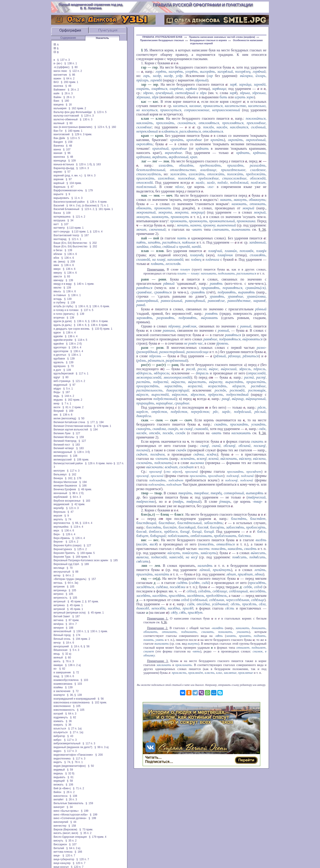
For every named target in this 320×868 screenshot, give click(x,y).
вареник (59, 179)
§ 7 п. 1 (66, 404)
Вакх (56, 101)
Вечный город (62, 635)
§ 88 (75, 572)
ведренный (60, 385)
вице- (57, 856)
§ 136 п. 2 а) (73, 665)
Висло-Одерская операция (70, 837)
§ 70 (71, 366)
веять (57, 661)
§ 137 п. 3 (63, 60)
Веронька (59, 512)
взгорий (58, 714)
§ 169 (70, 411)
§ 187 (66, 392)
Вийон (57, 792)
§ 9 (68, 194)
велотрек (59, 471)
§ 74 (68, 519)
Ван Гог (58, 131)
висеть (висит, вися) (66, 833)
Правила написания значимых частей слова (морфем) (222, 37)
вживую (58, 665)
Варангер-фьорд (64, 168)
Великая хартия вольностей (71, 430)
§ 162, (69, 478)
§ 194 (100, 422)
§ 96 (67, 153)
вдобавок (59, 359)
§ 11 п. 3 (77, 198)
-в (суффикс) (61, 67)
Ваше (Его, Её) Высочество (70, 246)
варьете (58, 194)
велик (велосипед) (65, 418)
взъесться (60, 729)
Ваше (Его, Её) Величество (70, 243)
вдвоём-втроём (63, 340)
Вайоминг (60, 90)
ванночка (59, 157)
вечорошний (61, 646)
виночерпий (61, 822)
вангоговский (62, 134)
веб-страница (62, 381)
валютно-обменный (66, 119)
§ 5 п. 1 (68, 389)
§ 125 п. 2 (72, 542)
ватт (56, 224)
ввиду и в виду (63, 284)
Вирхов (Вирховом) (65, 830)
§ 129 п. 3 (87, 116)
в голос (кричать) (64, 314)
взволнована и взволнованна (72, 702)
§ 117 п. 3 (73, 471)
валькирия (60, 108)
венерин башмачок (65, 486)
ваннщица (60, 161)
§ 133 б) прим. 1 (102, 329)
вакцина (59, 105)
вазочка (58, 86)
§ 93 (67, 277)
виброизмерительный (67, 743)
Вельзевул (60, 474)
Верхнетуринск (63, 549)
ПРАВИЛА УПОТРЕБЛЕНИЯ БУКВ (163, 37)
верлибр (59, 508)
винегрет (59, 807)
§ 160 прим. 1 (74, 131)
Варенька (59, 187)
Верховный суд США (66, 564)
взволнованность (64, 710)
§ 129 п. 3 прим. (82, 134)
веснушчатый (62, 572)
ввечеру (58, 280)
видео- (58, 751)
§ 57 (67, 172)
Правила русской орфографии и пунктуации (203, 5)
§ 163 (97, 164)
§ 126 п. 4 (69, 534)
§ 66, (76, 523)
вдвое (57, 333)
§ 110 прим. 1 (75, 228)
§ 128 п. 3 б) (82, 452)
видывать (59, 777)
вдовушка (60, 366)
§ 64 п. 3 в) (73, 848)
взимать (59, 721)
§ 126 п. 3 (83, 168)
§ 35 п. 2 (86, 833)
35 (146, 50)
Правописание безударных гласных (162, 40)
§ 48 (68, 86)
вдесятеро (60, 347)
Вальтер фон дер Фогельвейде (73, 112)
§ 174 (77, 635)
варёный (59, 183)
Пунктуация (108, 30)
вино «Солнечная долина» (70, 818)
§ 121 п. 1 (75, 239)
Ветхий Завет (62, 616)
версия (58, 516)
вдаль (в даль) (63, 325)
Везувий (59, 411)
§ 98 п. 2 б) (76, 493)
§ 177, (91, 422)
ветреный (59, 602)
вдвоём (58, 336)
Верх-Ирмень (62, 538)
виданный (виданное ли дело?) (73, 747)
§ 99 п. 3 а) (102, 747)
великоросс (61, 456)
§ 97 (69, 179)
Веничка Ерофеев (65, 489)
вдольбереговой (64, 373)
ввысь (57, 291)
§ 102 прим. (99, 702)
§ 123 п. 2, (88, 209)
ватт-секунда (62, 232)
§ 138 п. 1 (71, 63)
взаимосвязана (63, 684)
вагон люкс (60, 71)
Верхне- (59, 542)
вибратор (59, 736)
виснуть (58, 841)
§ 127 (76, 433)
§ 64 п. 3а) (71, 583)
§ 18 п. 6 (68, 643)
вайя (56, 93)
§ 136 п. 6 (71, 254)
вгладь (58, 299)
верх (56, 531)
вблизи (58, 254)
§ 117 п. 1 (82, 373)
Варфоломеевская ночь (68, 190)
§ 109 (72, 161)
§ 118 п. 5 (81, 340)
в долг (57, 370)
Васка (57, 213)
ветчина (58, 620)
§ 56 (87, 646)
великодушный (63, 452)
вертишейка (61, 527)
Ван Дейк (59, 138)
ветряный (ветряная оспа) (70, 613)
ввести (58, 277)
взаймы (58, 687)
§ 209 (71, 262)
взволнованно (62, 706)
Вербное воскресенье (67, 501)
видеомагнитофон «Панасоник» (73, 755)
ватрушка (59, 220)
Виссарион (60, 844)
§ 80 (75, 67)
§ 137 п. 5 (87, 310)
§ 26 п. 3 (67, 93)
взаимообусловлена (66, 680)
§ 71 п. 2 (78, 788)
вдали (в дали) (63, 321)
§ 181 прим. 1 (104, 209)
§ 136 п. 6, (82, 306)
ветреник (59, 587)
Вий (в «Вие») (62, 788)
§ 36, (70, 695)
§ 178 (77, 478)
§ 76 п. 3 (68, 661)
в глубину (59, 303)
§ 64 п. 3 (90, 176)
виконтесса (60, 796)
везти (57, 407)
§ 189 (85, 564)
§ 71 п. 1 (103, 206)
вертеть (58, 519)
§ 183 (76, 445)
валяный (59, 123)
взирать (58, 725)
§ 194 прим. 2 (81, 639)
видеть (58, 762)
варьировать (61, 198)
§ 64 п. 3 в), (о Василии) (82, 206)
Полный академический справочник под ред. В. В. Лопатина (91, 6)
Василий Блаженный (66, 209)
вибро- (58, 740)
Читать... (153, 757)
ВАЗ (56, 82)
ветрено (59, 594)
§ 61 (71, 777)
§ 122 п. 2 (76, 71)
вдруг (57, 377)
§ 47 (71, 187)
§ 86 (72, 75)
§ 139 (68, 250)
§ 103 (84, 680)
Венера (58, 478)
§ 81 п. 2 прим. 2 (73, 407)
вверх (57, 269)
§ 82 (62, 669)
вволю (57, 288)
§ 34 (71, 220)
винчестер (60, 826)
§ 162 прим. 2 (77, 108)
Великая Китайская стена (69, 422)
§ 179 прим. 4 (98, 837)
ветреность (60, 598)
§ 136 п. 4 (69, 333)
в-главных (60, 295)
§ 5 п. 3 (74, 650)
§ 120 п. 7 (69, 856)
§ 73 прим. (86, 830)
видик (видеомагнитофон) (70, 766)
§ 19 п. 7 (71, 624)
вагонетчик (60, 75)
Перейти (246, 760)
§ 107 (67, 149)
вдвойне (59, 344)
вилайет (59, 799)
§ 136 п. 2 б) (74, 344)
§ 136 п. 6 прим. (99, 306)
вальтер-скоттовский (66, 116)
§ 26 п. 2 (73, 90)
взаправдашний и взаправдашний (75, 699)
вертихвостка (62, 523)
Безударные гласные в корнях (208, 40)
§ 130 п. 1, (80, 631)
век (56, 415)
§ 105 (71, 587)
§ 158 (69, 142)
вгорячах (59, 318)
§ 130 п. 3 (86, 119)
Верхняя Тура (62, 557)
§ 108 (73, 796)
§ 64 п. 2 (69, 79)
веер (56, 404)
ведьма (58, 400)
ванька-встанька (64, 164)
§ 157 (92, 579)
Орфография (70, 30)
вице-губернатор (64, 859)
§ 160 (112, 127)
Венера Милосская (65, 482)
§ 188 (69, 628)
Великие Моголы (64, 437)
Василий (59, 206)
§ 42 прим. (78, 504)
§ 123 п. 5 (100, 112)
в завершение (62, 672)
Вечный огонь (62, 639)
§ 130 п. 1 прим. (97, 631)
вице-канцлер (62, 863)
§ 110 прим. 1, (80, 232)
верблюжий (61, 497)
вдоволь (59, 362)
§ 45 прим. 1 (75, 605)
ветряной (59, 609)
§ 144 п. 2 (68, 396)
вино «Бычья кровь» (66, 811)
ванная (58, 153)
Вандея (58, 142)
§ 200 (99, 755)
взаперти (59, 695)
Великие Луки (62, 433)
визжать (59, 785)
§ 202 (93, 243)
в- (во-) (58, 63)
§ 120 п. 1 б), (84, 164)
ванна (57, 149)
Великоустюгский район (68, 463)
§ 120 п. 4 (96, 232)
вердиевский (61, 504)
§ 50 (81, 418)
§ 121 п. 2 (79, 217)
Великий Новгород (65, 441)
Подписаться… (159, 762)
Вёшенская (60, 650)
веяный (58, 658)
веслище (59, 568)
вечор (57, 643)
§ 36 (69, 721)
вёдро (57, 389)
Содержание (68, 38)
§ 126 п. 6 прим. (97, 202)
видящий (59, 781)
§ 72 (76, 672)
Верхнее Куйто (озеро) (68, 545)
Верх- (57, 534)
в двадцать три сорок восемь (72, 329)
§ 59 (70, 770)
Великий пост (62, 445)
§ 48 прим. (85, 489)
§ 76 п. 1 (77, 762)
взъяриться (61, 732)
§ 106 (74, 456)
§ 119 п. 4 (86, 523)
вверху (58, 273)
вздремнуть (61, 717)
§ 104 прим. (74, 183)
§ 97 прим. (92, 602)
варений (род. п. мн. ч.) (68, 176)
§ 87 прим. (72, 620)
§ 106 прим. (81, 460)
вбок (56, 258)
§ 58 (70, 781)
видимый (59, 770)
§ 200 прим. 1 (70, 82)
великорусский (63, 460)
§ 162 (72, 474)
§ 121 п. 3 (72, 508)
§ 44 (73, 822)
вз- (55, 669)
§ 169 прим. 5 (86, 553)
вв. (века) (59, 262)
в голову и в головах (66, 310)
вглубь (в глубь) (63, 306)
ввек (56, 265)
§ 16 (69, 105)
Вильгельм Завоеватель (68, 803)
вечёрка (58, 624)
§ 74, (68, 762)
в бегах (58, 250)
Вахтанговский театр (66, 235)
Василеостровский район (69, 202)
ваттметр (59, 228)
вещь (57, 654)
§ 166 (83, 486)
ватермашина (62, 217)
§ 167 (85, 235)
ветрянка (59, 605)
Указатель (102, 38)
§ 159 (80, 437)
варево (58, 172)
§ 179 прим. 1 (102, 426)
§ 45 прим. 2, (76, 602)
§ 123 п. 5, (101, 127)
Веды (57, 392)
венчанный (60, 493)
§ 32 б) (70, 773)
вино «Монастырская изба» (71, 815)
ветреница (60, 590)
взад (56, 676)
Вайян (57, 97)
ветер (57, 575)
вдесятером (61, 351)
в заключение (62, 691)
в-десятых (60, 355)
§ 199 (85, 811)
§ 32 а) (67, 654)
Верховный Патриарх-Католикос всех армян (81, 560)
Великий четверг (64, 448)
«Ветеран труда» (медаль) (70, 579)
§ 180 (65, 101)
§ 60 (69, 123)
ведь (56, 396)
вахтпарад (60, 239)
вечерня (59, 628)
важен (57, 79)
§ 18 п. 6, (77, 646)
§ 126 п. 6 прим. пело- (99, 463)
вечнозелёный (62, 631)
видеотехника (62, 759)
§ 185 (114, 560)
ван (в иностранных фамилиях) (73, 127)
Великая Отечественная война (73, 426)
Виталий (59, 848)
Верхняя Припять (64, 553)
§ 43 (70, 736)
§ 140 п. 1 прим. (84, 284)
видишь (58, 773)
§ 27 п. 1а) (75, 729)
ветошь (58, 583)
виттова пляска (63, 852)
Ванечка (59, 146)
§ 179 (89, 190)
